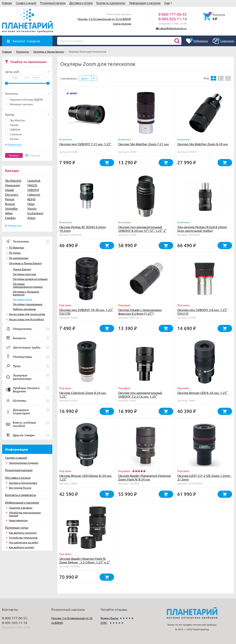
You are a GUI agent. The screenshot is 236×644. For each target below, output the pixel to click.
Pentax (12, 139)
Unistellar (11, 208)
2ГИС (104, 623)
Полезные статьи (17, 527)
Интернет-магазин (19, 104)
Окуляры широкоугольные (30, 279)
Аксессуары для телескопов (27, 314)
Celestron (14, 134)
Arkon (31, 218)
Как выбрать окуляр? (22, 547)
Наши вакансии (18, 520)
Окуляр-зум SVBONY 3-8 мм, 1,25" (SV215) (202, 312)
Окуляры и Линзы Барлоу (25, 263)
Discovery (12, 194)
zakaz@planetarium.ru (173, 28)
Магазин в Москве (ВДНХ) (24, 99)
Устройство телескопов (23, 538)
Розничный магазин (53, 3)
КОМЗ (31, 199)
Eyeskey (10, 218)
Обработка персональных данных (25, 514)
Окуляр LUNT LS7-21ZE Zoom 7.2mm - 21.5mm (205, 477)
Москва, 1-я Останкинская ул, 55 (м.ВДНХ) (104, 19)
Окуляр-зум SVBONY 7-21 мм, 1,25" (85, 144)
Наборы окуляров (24, 309)
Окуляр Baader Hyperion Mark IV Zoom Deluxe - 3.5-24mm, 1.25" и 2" (85, 560)
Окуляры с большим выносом (26, 293)
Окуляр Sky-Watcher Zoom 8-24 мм (203, 144)
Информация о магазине (145, 3)
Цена (85, 78)
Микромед (12, 185)
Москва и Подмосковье (23, 483)
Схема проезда (122, 24)
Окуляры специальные (28, 304)
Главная (7, 3)
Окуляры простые (24, 274)
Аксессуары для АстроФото (27, 319)
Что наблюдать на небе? (24, 542)
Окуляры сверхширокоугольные (28, 285)
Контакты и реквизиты (111, 3)
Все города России (20, 488)
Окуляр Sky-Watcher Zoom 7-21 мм (143, 144)
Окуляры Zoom (23, 299)
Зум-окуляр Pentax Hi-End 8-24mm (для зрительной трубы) (202, 229)
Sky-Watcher (15, 120)
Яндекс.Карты (109, 618)
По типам (15, 253)
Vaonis (32, 208)
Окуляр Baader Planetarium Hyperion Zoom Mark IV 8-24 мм (145, 477)
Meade (12, 125)
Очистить (34, 155)
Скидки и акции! (26, 3)
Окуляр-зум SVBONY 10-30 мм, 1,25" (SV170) (86, 312)
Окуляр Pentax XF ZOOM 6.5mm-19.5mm (83, 229)
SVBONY (13, 129)
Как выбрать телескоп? (23, 533)
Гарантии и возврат (21, 508)
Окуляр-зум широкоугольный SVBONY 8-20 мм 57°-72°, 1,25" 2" (142, 229)
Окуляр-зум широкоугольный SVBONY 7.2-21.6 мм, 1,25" (140, 394)
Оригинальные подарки (24, 463)
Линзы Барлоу (22, 269)
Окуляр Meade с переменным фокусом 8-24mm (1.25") (140, 312)
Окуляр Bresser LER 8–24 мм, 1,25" (202, 393)
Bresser (10, 204)
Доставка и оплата (81, 3)
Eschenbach (35, 213)
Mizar (31, 204)
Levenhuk (34, 180)
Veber (9, 213)
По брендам (17, 247)
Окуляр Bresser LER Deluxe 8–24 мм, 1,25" (86, 477)
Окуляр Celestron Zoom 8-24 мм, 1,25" (83, 394)
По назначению (19, 258)
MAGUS (32, 185)
